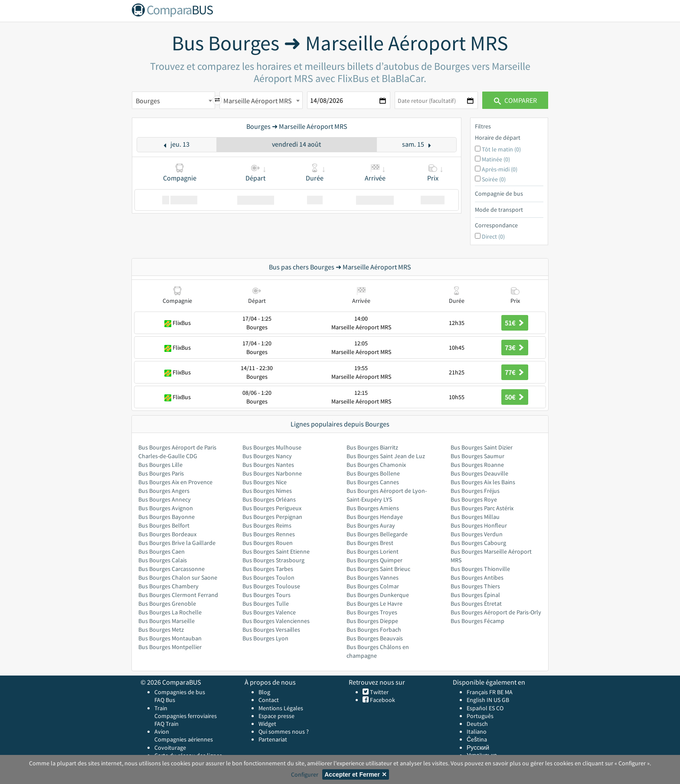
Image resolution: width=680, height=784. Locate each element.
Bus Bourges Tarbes (268, 569)
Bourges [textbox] (148, 101)
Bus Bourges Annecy (165, 499)
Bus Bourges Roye (474, 499)
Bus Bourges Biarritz (372, 447)
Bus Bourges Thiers (475, 586)
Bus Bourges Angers (164, 491)
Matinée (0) (496, 159)
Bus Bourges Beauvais (375, 638)
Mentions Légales (281, 708)
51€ (515, 323)
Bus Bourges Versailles (271, 630)
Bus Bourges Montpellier (170, 647)
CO (500, 708)
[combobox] (173, 100)
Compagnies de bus (180, 692)
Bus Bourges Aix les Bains (483, 482)
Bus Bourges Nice (265, 482)
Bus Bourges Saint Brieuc (378, 569)
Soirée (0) (494, 179)
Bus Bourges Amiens (373, 508)
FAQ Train (167, 724)
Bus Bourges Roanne (477, 465)
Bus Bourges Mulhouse (272, 447)
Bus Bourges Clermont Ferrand (178, 595)
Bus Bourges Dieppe (372, 621)
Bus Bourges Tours (266, 595)
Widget (267, 724)
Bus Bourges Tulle (266, 604)
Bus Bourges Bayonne (167, 517)
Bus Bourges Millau (475, 517)
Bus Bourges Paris (161, 473)
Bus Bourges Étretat (476, 604)
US (497, 700)
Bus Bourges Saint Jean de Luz (386, 456)
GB (505, 700)
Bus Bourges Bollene (373, 473)
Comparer (515, 100)
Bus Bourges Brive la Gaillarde (177, 543)
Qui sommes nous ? (284, 732)
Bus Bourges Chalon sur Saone (178, 577)
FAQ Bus (165, 700)
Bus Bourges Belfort (164, 525)
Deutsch (477, 724)
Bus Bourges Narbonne (272, 473)
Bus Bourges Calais (163, 560)
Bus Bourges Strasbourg (273, 560)
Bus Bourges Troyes (372, 612)
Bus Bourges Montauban (170, 638)
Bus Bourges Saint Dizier (482, 447)
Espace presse (276, 716)
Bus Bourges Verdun (477, 534)
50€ (515, 397)
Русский (478, 748)
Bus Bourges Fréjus (475, 491)
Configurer (305, 774)
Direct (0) (493, 236)
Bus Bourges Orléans (269, 499)
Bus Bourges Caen (162, 551)
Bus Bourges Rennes (269, 534)
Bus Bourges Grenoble (167, 604)
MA (509, 692)
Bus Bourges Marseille (167, 621)
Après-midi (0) (500, 169)
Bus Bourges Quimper (374, 560)
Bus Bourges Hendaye (375, 517)
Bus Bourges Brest (370, 543)
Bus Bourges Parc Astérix (482, 508)
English (476, 700)
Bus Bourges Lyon (265, 638)
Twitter (379, 692)
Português (480, 716)
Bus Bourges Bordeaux (167, 534)
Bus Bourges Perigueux (272, 508)
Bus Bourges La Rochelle (170, 612)
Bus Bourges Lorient (373, 551)
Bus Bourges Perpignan (272, 517)
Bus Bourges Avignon (166, 508)
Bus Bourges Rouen (268, 543)
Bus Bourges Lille (160, 465)
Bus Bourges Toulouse (271, 586)
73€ (515, 348)
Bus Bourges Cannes (373, 482)
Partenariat (273, 739)
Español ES (481, 708)
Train (161, 708)
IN (489, 700)
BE (500, 692)
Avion (162, 732)
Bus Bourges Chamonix (376, 465)
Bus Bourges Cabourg (478, 543)
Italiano (477, 732)
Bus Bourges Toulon (268, 577)
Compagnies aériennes (184, 739)
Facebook (382, 700)
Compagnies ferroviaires (186, 716)
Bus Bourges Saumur (477, 456)
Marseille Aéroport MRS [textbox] (258, 101)
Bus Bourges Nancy (267, 456)
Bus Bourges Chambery (168, 586)
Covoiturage (170, 748)
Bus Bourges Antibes (477, 577)
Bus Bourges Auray (371, 525)
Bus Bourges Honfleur (479, 525)
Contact (269, 700)
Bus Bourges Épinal (475, 595)
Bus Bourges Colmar (373, 586)
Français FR (481, 692)
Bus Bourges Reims (267, 525)
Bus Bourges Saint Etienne (276, 551)
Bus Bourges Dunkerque (378, 595)
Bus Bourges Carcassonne (172, 569)
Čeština (477, 739)
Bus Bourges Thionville (480, 569)
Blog (264, 692)
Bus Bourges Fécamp (477, 621)
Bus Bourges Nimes (267, 491)
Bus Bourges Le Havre (374, 604)
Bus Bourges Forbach (374, 630)
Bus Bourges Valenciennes (276, 621)
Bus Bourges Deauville (479, 473)
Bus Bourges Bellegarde (377, 534)
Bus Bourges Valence (269, 612)
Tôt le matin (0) (501, 149)
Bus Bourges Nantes (268, 465)
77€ (515, 372)
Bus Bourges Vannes (373, 577)
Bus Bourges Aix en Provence (175, 482)
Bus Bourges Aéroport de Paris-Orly (496, 612)
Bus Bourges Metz (161, 630)
